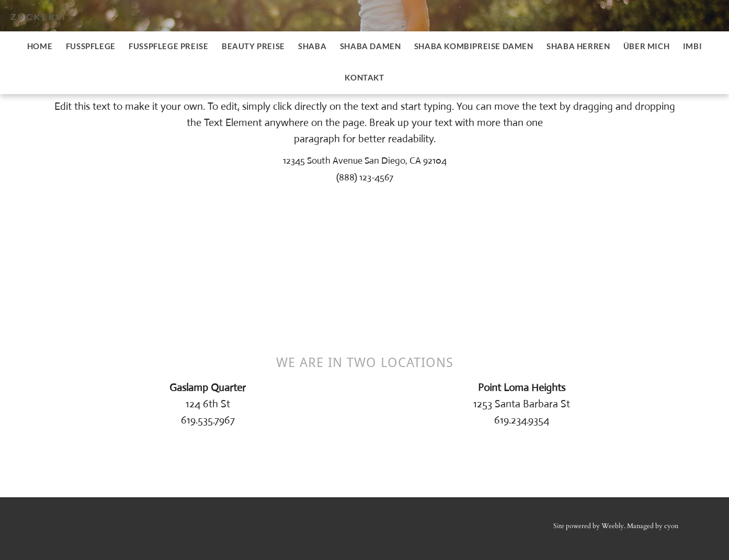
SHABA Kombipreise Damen (474, 46)
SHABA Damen (371, 46)
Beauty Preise (253, 46)
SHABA (312, 46)
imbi (692, 46)
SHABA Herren (578, 46)
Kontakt (364, 77)
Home (40, 46)
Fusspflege (91, 46)
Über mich (646, 46)
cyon (671, 526)
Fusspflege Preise (168, 46)
